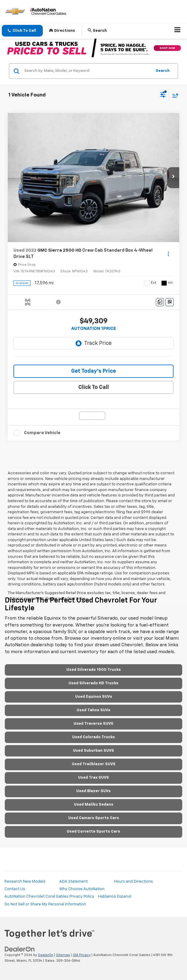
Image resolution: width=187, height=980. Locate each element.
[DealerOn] (20, 949)
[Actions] (168, 254)
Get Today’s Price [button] (93, 371)
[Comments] (160, 302)
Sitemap (63, 955)
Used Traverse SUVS (93, 724)
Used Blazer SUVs (93, 791)
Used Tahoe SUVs (93, 710)
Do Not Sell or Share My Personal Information (45, 904)
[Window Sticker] (169, 302)
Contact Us (15, 889)
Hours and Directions (133, 882)
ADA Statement (73, 882)
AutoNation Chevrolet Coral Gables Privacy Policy (49, 897)
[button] (22, 31)
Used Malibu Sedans (94, 805)
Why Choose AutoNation (82, 889)
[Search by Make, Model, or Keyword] (87, 71)
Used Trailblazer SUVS (94, 764)
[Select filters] (163, 95)
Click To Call (94, 387)
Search (163, 71)
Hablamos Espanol (115, 897)
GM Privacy (82, 955)
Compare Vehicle (42, 433)
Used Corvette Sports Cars (93, 832)
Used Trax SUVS (93, 778)
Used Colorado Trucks (93, 737)
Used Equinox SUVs (94, 697)
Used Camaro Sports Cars (94, 818)
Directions (62, 30)
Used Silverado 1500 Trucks (94, 670)
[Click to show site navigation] (178, 31)
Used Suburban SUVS (93, 751)
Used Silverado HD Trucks (93, 683)
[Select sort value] (174, 95)
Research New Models (25, 882)
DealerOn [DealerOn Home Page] (46, 955)
